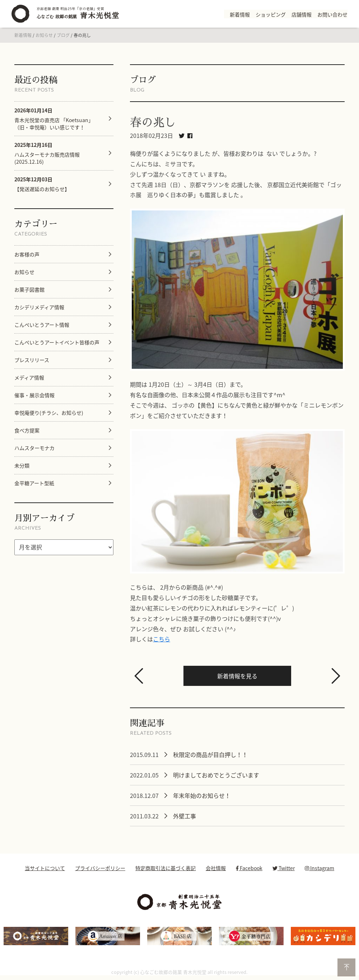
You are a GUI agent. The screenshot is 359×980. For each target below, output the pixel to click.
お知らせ (44, 35)
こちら (162, 639)
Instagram (320, 868)
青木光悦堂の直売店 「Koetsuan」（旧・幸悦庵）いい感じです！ (54, 119)
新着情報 (23, 35)
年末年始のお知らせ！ (202, 795)
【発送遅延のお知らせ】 (42, 184)
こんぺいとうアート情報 (42, 325)
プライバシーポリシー (100, 868)
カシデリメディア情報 (39, 307)
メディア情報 (29, 377)
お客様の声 (27, 254)
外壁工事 (185, 816)
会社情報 (216, 868)
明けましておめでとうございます (216, 775)
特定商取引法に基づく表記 (165, 868)
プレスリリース (32, 360)
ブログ (63, 35)
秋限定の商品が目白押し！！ (210, 754)
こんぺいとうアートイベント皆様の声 (57, 342)
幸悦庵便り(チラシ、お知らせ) (49, 413)
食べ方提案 (27, 430)
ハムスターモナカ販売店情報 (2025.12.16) (47, 153)
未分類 (22, 465)
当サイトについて (45, 868)
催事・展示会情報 (34, 395)
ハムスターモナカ (34, 448)
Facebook (249, 868)
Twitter (284, 868)
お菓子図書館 (29, 289)
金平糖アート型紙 (34, 483)
